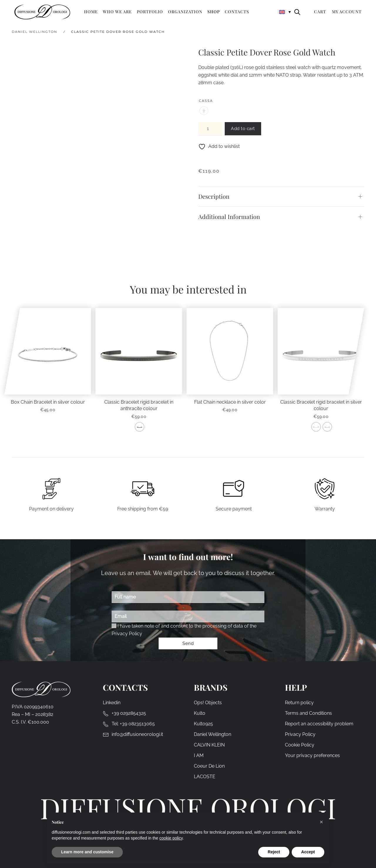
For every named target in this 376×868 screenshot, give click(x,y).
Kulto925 (203, 724)
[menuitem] (285, 12)
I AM (199, 756)
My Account (347, 12)
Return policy (299, 703)
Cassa (206, 101)
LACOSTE (205, 777)
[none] (285, 12)
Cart (320, 12)
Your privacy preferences (312, 756)
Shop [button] (214, 12)
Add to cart (243, 129)
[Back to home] (42, 12)
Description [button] (214, 196)
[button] (321, 822)
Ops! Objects (208, 703)
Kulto (200, 713)
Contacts (237, 12)
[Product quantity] (210, 129)
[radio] (204, 111)
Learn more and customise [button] (87, 852)
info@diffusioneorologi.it (137, 735)
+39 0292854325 (129, 713)
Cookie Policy (300, 745)
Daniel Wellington (213, 735)
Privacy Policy (127, 634)
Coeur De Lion (209, 766)
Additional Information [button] (229, 216)
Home (91, 12)
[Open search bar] (297, 12)
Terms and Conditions (308, 713)
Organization (185, 12)
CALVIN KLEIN (209, 745)
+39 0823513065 (137, 724)
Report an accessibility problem (319, 724)
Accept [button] (308, 852)
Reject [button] (274, 852)
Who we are (117, 12)
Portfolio (150, 12)
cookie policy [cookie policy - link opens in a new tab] (171, 838)
